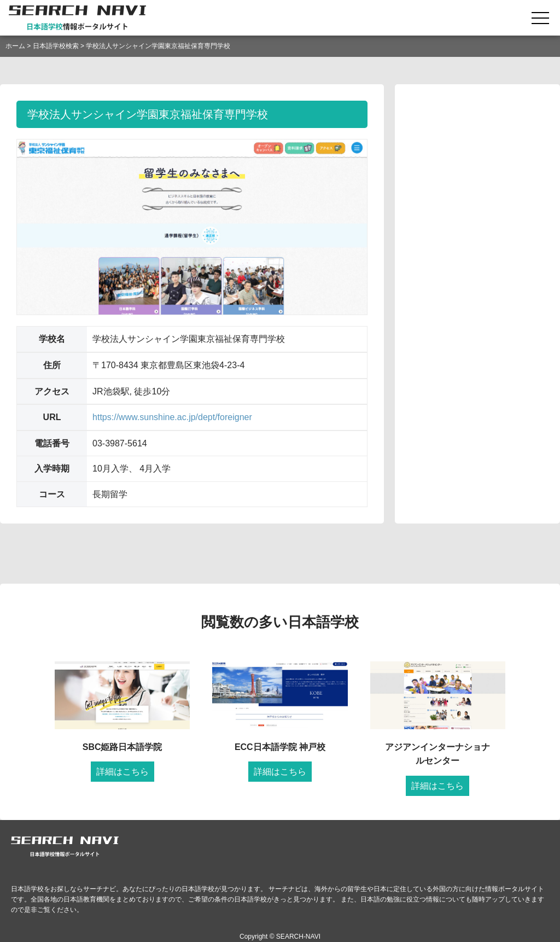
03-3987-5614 (120, 443)
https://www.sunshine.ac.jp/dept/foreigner (172, 417)
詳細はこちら (122, 772)
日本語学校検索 (56, 46)
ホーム (15, 46)
